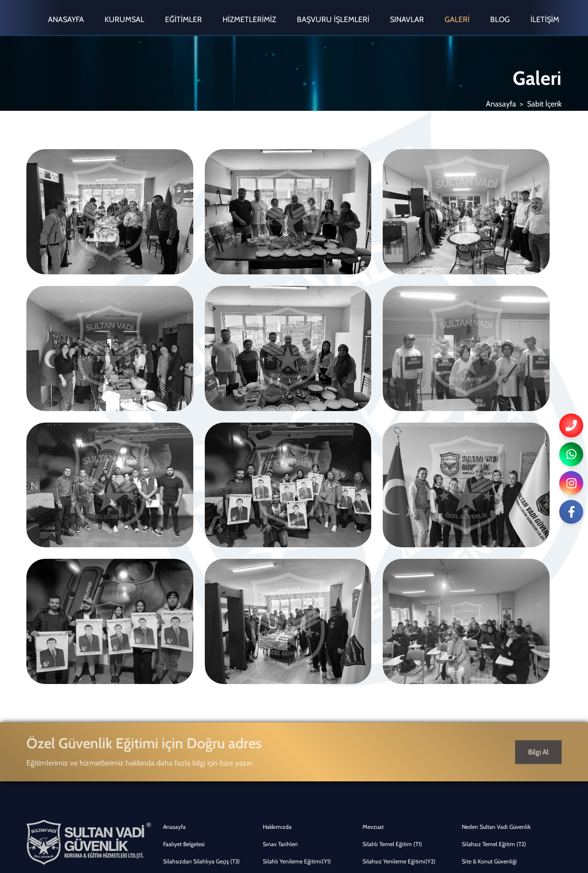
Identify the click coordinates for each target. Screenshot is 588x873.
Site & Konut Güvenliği (489, 631)
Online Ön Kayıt (283, 683)
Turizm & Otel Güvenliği (292, 666)
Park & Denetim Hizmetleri (495, 648)
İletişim (545, 19)
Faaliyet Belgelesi (184, 614)
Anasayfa (66, 19)
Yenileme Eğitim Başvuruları (198, 700)
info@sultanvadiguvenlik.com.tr (77, 727)
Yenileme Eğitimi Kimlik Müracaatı (405, 700)
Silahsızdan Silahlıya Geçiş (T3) (201, 631)
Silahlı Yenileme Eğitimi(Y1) (297, 631)
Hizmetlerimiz (249, 19)
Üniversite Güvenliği (188, 683)
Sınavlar (407, 19)
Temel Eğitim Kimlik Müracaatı (300, 700)
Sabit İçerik (544, 104)
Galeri (457, 19)
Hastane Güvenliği (385, 666)
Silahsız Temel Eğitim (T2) (494, 614)
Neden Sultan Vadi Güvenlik (496, 596)
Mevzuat (373, 596)
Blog (500, 19)
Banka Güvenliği (382, 648)
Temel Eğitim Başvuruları (492, 683)
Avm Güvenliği (181, 666)
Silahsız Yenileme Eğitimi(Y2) (399, 631)
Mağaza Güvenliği (484, 666)
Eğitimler (183, 19)
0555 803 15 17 (53, 710)
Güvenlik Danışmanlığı (191, 648)
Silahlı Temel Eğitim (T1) (392, 614)
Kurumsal (124, 19)
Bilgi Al (538, 521)
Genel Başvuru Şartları (390, 683)
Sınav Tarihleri (280, 614)
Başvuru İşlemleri (333, 19)
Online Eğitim (479, 700)
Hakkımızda (277, 596)
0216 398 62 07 (57, 692)
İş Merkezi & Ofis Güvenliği (295, 648)
